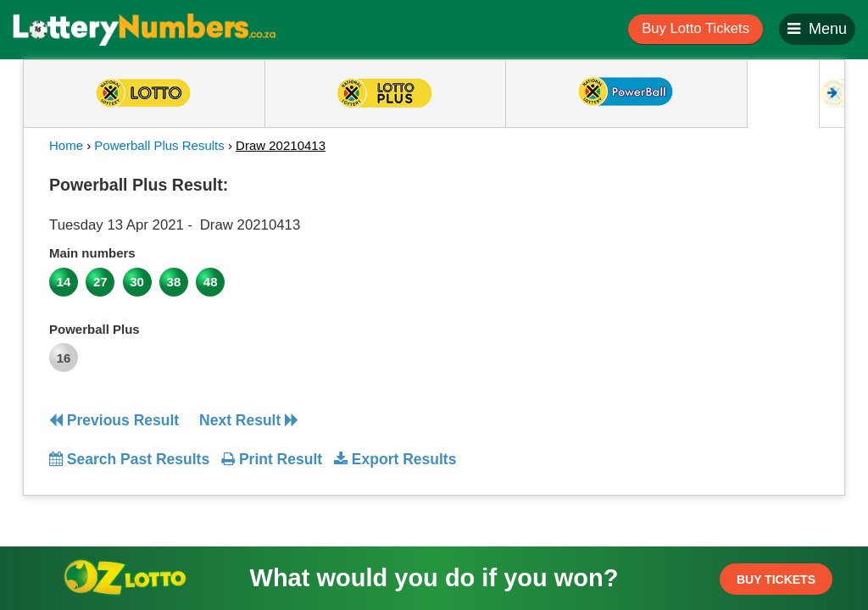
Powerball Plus (95, 329)
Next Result (249, 420)
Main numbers (92, 253)
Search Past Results (129, 459)
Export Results (395, 459)
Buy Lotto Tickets (696, 28)
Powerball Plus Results (159, 145)
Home (66, 145)
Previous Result (114, 420)
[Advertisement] (721, 274)
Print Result (272, 459)
